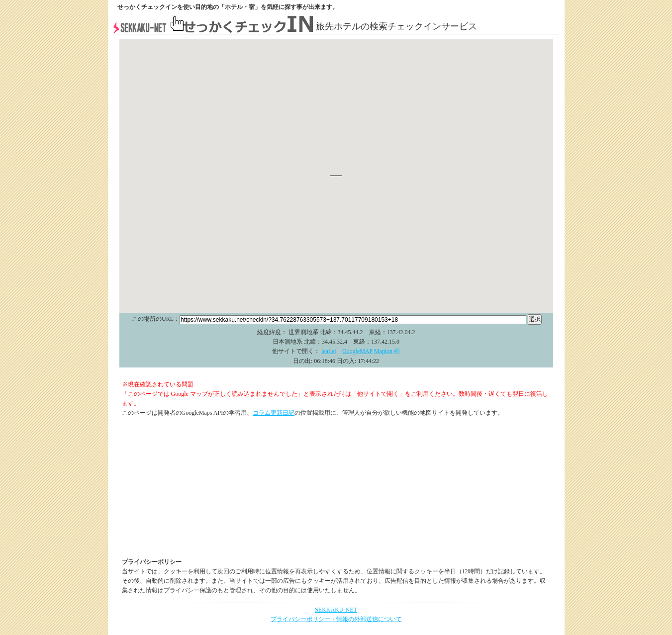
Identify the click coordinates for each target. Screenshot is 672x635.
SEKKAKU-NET (336, 610)
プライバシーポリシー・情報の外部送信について (336, 619)
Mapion (383, 351)
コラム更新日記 (274, 413)
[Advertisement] (336, 488)
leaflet (329, 351)
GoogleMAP (357, 351)
